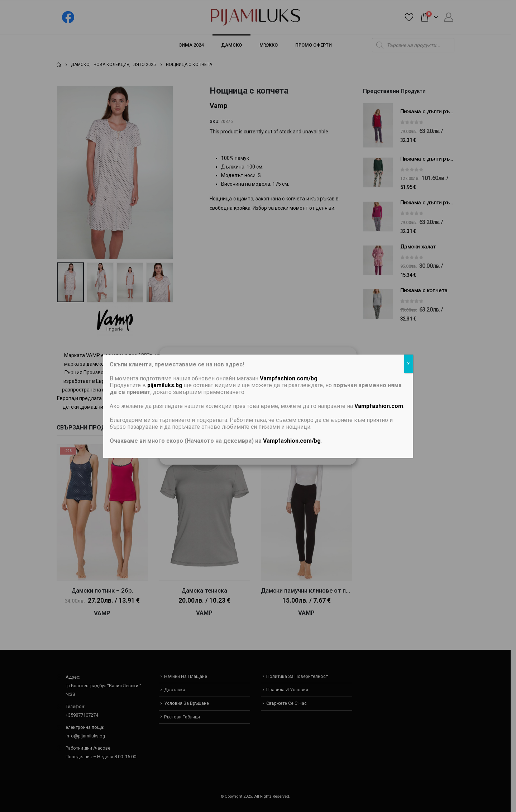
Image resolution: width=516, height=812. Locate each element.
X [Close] (408, 364)
